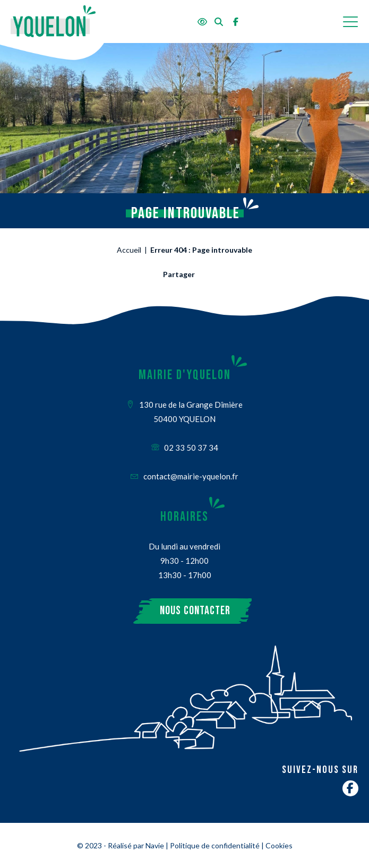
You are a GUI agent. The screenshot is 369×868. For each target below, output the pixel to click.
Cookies (279, 845)
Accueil (129, 250)
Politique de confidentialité (215, 845)
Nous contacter (195, 611)
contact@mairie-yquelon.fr (184, 476)
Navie (155, 845)
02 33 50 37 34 (185, 448)
